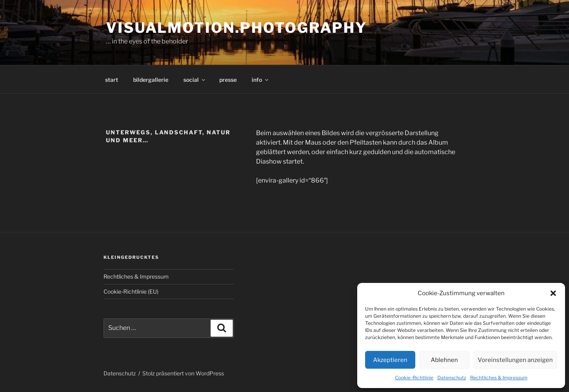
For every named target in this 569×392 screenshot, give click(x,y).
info (261, 80)
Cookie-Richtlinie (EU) (131, 291)
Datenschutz (452, 378)
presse (228, 80)
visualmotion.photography (236, 28)
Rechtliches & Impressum (499, 378)
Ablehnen (444, 360)
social (195, 80)
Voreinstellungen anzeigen (515, 360)
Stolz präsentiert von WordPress (183, 373)
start (112, 80)
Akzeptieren (390, 360)
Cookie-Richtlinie (414, 378)
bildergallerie (151, 80)
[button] (553, 293)
